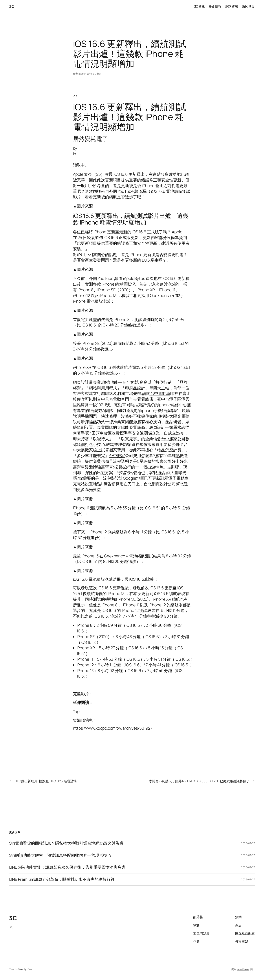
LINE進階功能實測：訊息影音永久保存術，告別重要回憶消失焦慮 (67, 867)
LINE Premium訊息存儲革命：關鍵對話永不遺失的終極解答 (62, 879)
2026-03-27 (248, 843)
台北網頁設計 (156, 484)
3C (12, 6)
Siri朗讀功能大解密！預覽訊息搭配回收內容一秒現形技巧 (60, 855)
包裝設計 (115, 478)
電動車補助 (124, 405)
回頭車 (98, 433)
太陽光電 (177, 416)
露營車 (79, 467)
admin (83, 74)
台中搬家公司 (173, 439)
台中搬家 (117, 456)
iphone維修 (169, 405)
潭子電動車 (178, 478)
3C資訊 (97, 74)
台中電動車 (160, 393)
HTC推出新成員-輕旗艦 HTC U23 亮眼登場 (46, 781)
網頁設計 (81, 382)
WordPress (243, 969)
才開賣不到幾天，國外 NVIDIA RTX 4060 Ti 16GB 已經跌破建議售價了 (199, 781)
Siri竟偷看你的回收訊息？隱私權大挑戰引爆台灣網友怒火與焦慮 (66, 843)
